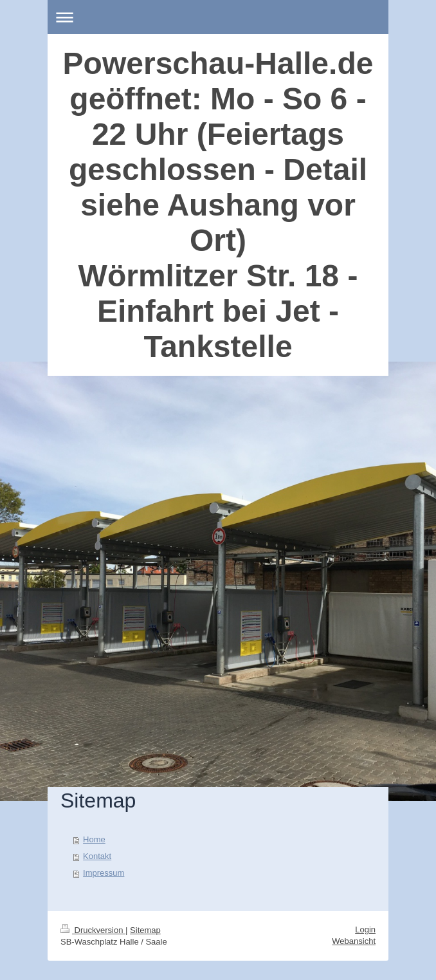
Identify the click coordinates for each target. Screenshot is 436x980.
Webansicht (354, 941)
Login (365, 929)
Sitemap (145, 930)
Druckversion (93, 930)
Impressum (104, 873)
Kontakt (97, 856)
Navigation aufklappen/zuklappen (218, 17)
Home (94, 839)
